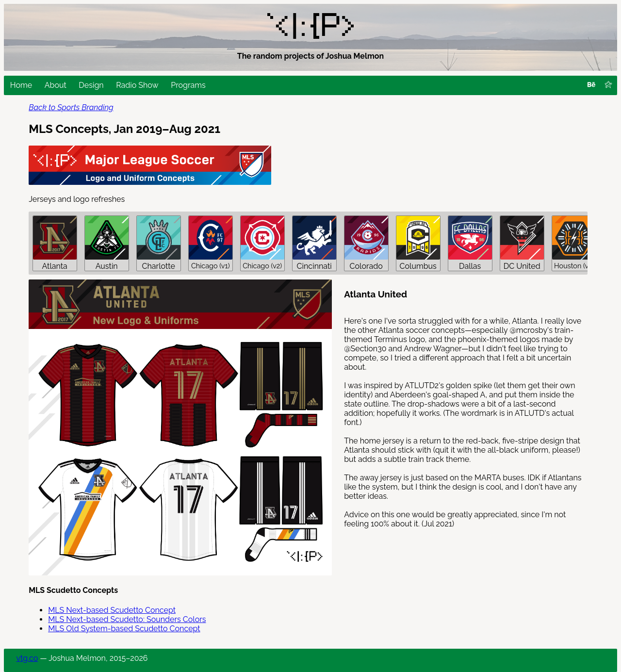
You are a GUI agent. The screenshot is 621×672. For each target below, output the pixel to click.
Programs (188, 85)
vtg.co (27, 658)
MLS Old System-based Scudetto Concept (124, 629)
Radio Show (137, 85)
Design (91, 85)
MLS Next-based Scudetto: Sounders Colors (127, 619)
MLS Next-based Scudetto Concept (112, 610)
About (56, 85)
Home (21, 85)
